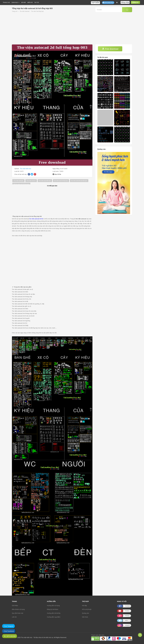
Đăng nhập (125, 2)
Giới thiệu (15, 606)
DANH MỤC (15, 3)
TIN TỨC (37, 3)
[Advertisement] (72, 29)
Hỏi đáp (84, 606)
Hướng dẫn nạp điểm (54, 617)
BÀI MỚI (24, 3)
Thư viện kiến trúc (26, 169)
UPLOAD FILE (108, 3)
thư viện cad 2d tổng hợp (61, 181)
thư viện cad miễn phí (45, 181)
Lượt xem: (56, 171)
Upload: (17, 169)
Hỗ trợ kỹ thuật (87, 609)
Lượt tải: (17, 171)
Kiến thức (85, 617)
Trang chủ (15, 11)
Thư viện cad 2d (31, 181)
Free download (110, 49)
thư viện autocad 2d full (36, 219)
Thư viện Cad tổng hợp (37, 11)
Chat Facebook (9, 631)
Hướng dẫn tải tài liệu (54, 613)
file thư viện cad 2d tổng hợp (21, 184)
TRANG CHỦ (6, 3)
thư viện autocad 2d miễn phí (79, 181)
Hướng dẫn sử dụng (53, 606)
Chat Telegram (9, 626)
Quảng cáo (85, 613)
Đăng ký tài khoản (53, 609)
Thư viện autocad (18, 181)
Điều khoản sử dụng (18, 609)
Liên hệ (14, 617)
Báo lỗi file (58, 174)
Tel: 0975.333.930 (10, 636)
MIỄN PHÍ (30, 3)
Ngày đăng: (56, 169)
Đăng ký (136, 2)
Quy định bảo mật (18, 613)
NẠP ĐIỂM (95, 3)
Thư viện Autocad (24, 11)
